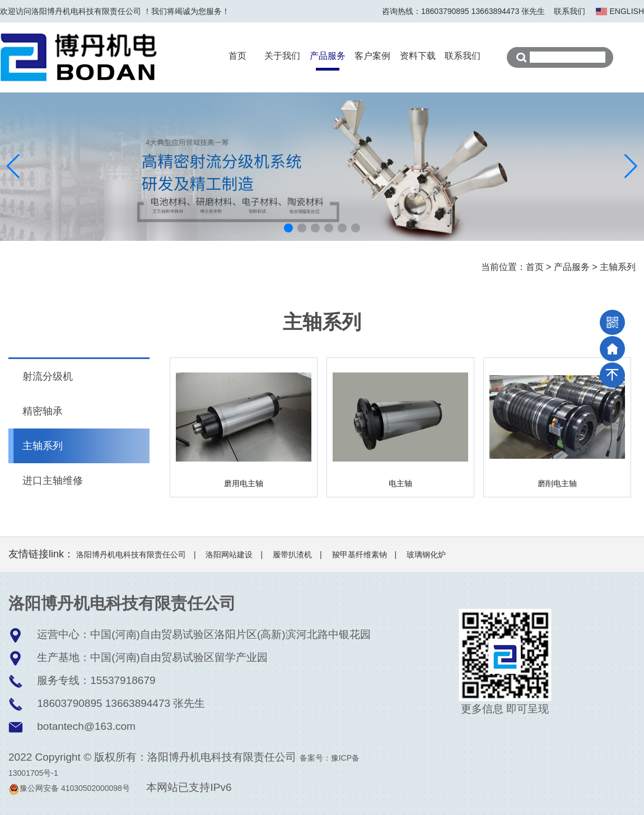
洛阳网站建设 (229, 555)
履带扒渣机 (292, 555)
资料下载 (418, 56)
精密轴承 (43, 411)
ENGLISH (627, 11)
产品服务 (328, 56)
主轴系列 (618, 267)
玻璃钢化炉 (426, 555)
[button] (288, 228)
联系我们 (570, 11)
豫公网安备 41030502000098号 (69, 788)
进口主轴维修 (53, 481)
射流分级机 (48, 376)
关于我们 (282, 56)
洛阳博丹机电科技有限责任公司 (131, 555)
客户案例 (372, 56)
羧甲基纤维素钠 (360, 555)
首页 (237, 56)
